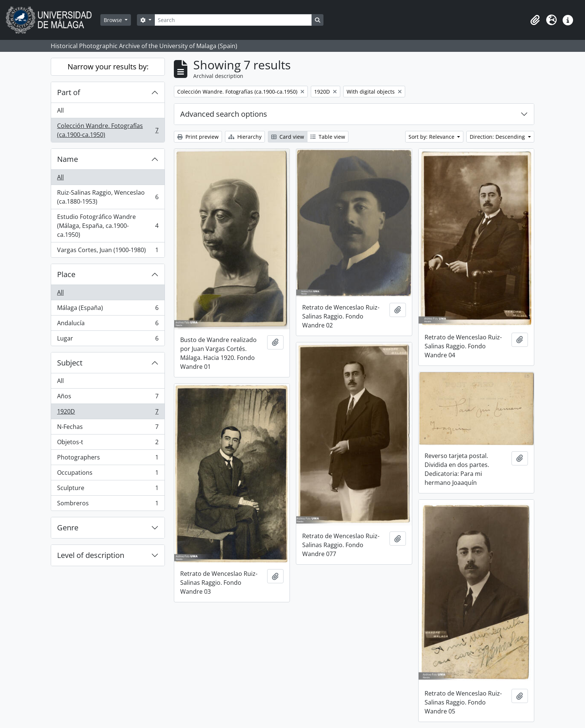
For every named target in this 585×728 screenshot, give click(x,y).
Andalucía (108, 325)
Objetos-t (108, 444)
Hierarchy (245, 137)
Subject (70, 363)
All (60, 110)
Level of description (91, 555)
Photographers (108, 459)
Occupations (108, 474)
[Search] (233, 20)
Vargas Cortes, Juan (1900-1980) (108, 251)
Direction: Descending (498, 137)
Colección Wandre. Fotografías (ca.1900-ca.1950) (108, 130)
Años (108, 398)
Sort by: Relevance (432, 137)
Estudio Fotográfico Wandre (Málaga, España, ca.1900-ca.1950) (108, 226)
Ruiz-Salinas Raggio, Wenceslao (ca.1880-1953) (108, 197)
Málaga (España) (108, 309)
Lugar (108, 340)
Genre (68, 528)
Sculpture (108, 489)
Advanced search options (224, 114)
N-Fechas (108, 428)
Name (68, 159)
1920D (108, 413)
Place (66, 274)
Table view (328, 137)
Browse (114, 20)
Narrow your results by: (108, 67)
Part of (69, 92)
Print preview (198, 137)
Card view (288, 137)
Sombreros (108, 505)
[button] (535, 20)
